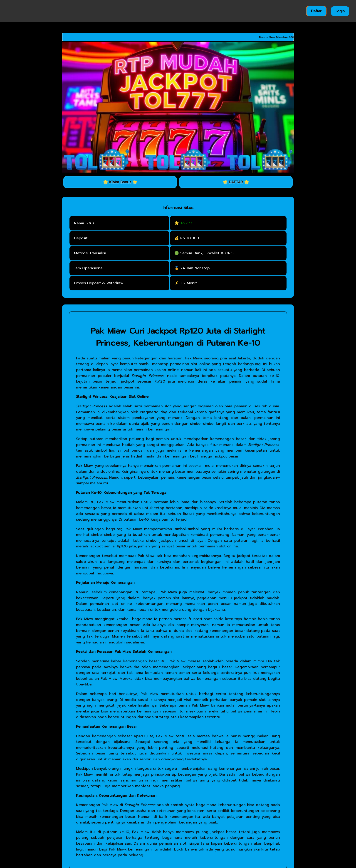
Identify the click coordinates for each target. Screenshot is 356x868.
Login (340, 11)
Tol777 (186, 223)
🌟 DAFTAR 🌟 (236, 182)
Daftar (316, 11)
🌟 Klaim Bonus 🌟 (120, 182)
